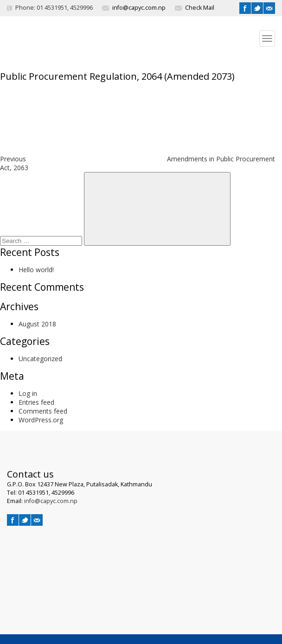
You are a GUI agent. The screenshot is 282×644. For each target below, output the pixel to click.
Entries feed (36, 402)
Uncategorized (40, 359)
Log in (28, 393)
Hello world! (36, 270)
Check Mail (200, 8)
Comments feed (43, 411)
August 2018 (37, 324)
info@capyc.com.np (139, 8)
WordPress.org (41, 420)
